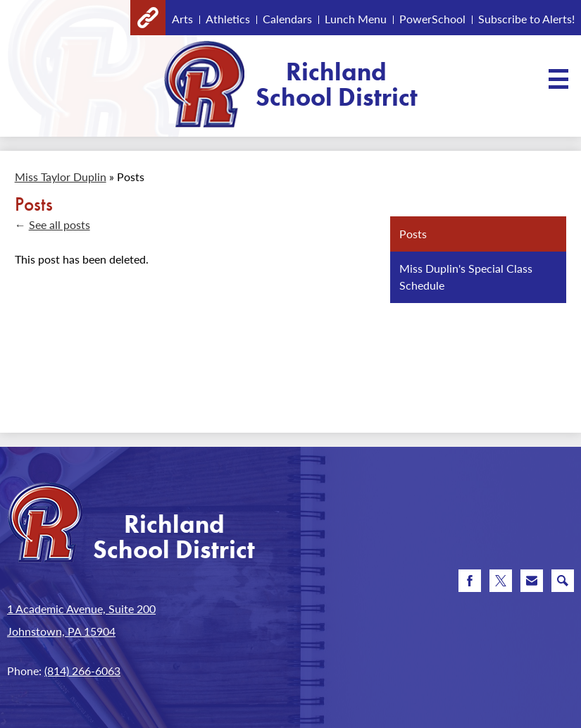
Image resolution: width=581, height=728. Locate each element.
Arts (182, 19)
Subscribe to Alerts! (526, 19)
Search (563, 584)
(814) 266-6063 (82, 671)
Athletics (228, 19)
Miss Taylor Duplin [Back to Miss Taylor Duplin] (61, 177)
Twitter (501, 584)
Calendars (287, 19)
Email (532, 584)
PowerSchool (432, 19)
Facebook (470, 584)
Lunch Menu (356, 19)
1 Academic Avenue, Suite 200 (81, 609)
